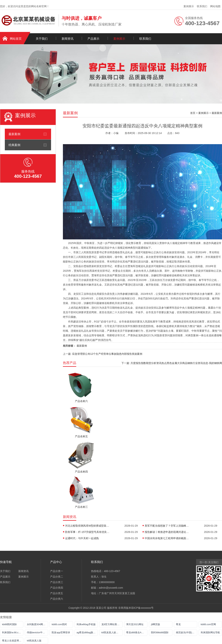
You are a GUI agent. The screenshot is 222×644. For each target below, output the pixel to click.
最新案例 (14, 134)
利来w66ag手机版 (86, 624)
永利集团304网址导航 (37, 624)
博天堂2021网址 (135, 624)
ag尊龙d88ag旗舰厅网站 (87, 632)
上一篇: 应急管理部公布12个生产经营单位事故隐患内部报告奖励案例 (103, 354)
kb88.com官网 (208, 624)
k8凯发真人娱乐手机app (112, 632)
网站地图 (215, 6)
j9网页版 (155, 624)
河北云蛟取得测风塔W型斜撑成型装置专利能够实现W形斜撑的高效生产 (87, 526)
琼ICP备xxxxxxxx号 (142, 608)
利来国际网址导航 (210, 632)
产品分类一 (57, 571)
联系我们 (202, 6)
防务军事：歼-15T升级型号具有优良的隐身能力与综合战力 (87, 532)
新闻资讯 (68, 39)
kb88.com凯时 (59, 624)
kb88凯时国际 (9, 624)
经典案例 (14, 145)
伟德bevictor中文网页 (37, 632)
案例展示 (189, 6)
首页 (193, 113)
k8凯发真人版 (34, 641)
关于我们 (42, 39)
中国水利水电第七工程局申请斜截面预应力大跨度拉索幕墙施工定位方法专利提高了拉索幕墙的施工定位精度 (167, 538)
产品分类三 (57, 582)
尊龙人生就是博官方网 (13, 641)
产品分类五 (57, 593)
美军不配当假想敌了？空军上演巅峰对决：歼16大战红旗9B (167, 526)
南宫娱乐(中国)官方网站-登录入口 (187, 632)
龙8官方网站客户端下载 (112, 624)
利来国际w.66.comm (13, 632)
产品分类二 (57, 577)
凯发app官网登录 (61, 632)
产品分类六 (57, 599)
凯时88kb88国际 (160, 632)
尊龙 (178, 624)
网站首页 (16, 39)
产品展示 (93, 39)
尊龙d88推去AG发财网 (137, 632)
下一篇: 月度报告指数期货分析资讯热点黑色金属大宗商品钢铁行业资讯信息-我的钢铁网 (172, 363)
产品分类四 (57, 588)
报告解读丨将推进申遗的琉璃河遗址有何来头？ (167, 532)
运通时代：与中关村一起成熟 (82, 538)
